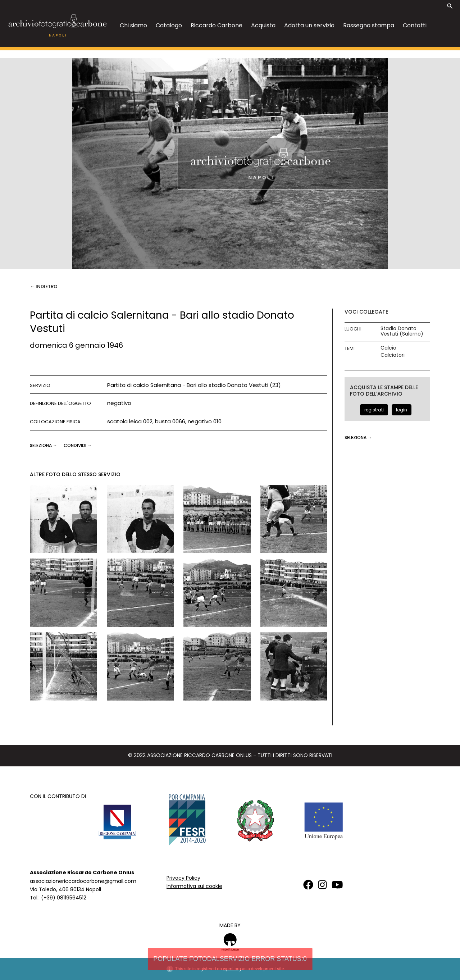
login (402, 410)
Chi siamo (133, 25)
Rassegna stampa (369, 25)
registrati (374, 410)
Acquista (263, 25)
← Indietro (44, 286)
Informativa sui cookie (194, 886)
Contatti (415, 25)
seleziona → (44, 445)
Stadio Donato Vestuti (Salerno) (402, 331)
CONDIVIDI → (78, 445)
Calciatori (393, 355)
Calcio (388, 348)
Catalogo (169, 25)
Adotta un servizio (309, 25)
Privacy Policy (183, 878)
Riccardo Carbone (217, 25)
